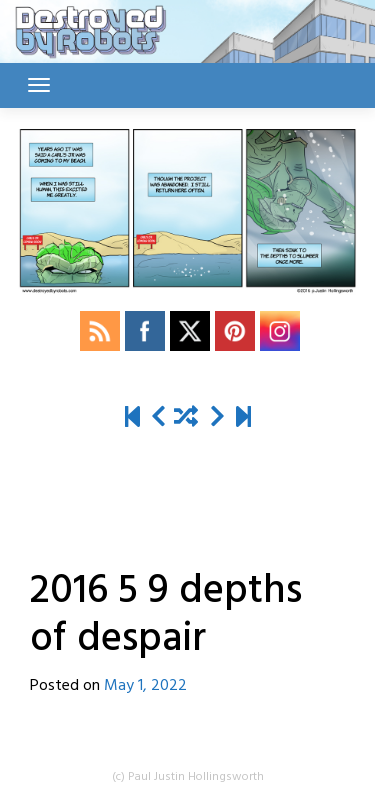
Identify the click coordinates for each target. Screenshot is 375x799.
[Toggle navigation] (39, 85)
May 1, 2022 (145, 686)
